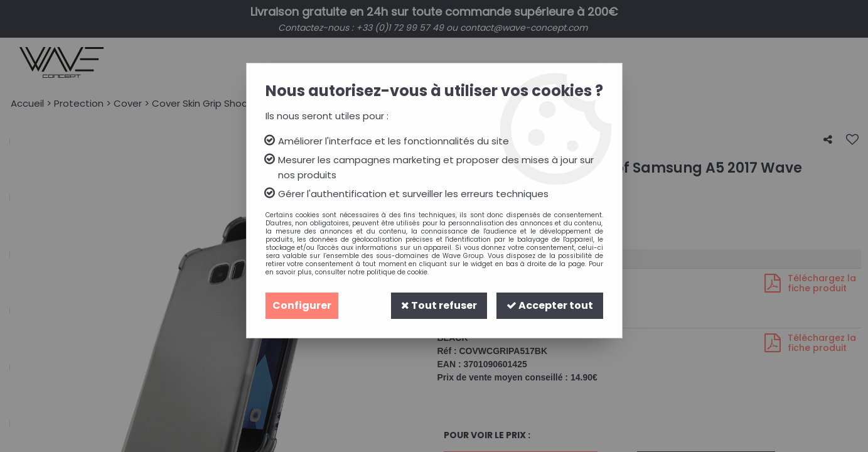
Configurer (302, 305)
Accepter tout (550, 305)
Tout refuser (439, 305)
